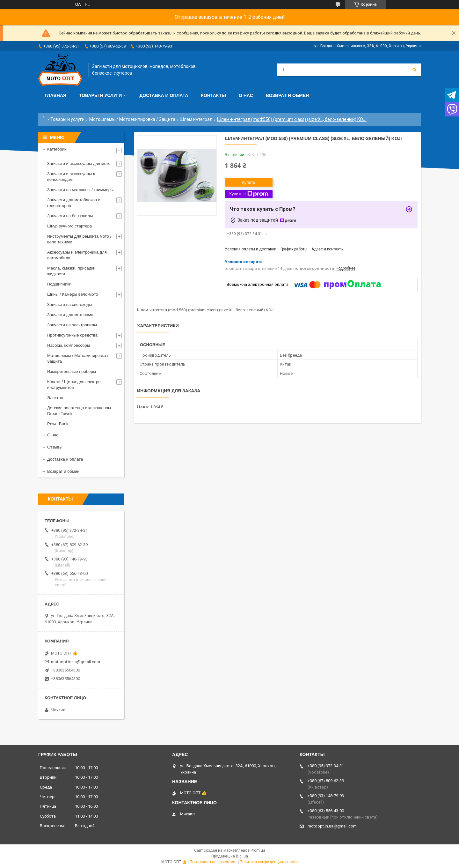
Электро (55, 398)
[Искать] (414, 70)
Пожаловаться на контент (213, 862)
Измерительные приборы (72, 371)
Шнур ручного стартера (69, 226)
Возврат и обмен (288, 95)
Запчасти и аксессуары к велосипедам (71, 177)
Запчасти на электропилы (72, 325)
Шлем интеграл (196, 119)
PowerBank (58, 424)
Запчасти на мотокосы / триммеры (80, 190)
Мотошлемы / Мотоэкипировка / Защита (132, 119)
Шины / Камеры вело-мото (73, 294)
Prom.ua (258, 850)
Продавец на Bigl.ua (230, 856)
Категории (57, 149)
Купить (248, 182)
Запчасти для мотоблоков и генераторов (74, 203)
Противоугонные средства (72, 335)
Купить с (248, 194)
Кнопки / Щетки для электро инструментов (74, 385)
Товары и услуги (101, 95)
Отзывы (55, 447)
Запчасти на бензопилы (70, 216)
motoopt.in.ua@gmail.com (76, 662)
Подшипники (59, 284)
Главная (55, 95)
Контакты (213, 95)
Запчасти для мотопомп (70, 315)
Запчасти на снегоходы (69, 304)
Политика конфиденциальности (269, 862)
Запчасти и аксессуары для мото (79, 163)
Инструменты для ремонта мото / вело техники (79, 239)
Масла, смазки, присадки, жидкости (72, 271)
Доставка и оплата (164, 95)
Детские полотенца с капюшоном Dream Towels (79, 411)
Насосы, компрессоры (69, 345)
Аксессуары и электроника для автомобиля (77, 255)
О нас (246, 95)
